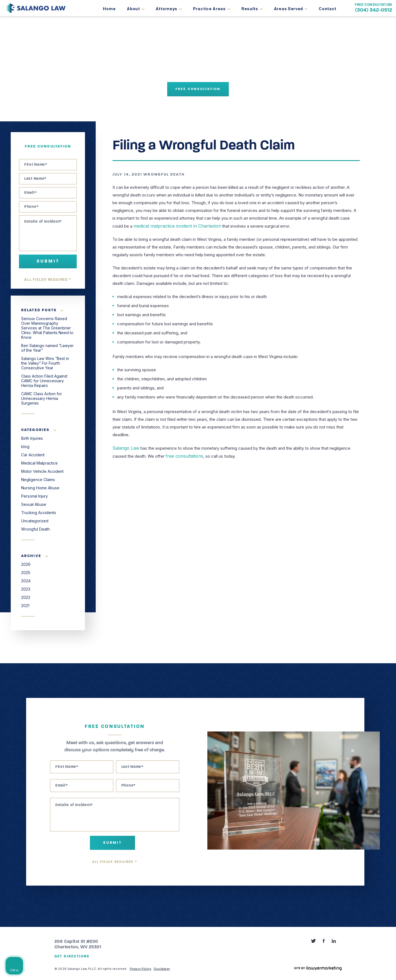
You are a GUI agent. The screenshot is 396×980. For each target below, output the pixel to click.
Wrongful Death (164, 175)
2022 (26, 597)
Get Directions (72, 956)
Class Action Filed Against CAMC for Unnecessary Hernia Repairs (44, 381)
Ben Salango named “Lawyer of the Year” (47, 348)
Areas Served (288, 9)
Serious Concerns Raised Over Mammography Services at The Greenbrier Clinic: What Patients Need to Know (47, 328)
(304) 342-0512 (374, 10)
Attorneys (167, 9)
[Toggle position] (366, 804)
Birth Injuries (32, 438)
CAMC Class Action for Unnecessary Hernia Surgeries (42, 398)
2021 (25, 606)
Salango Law (124, 448)
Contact (328, 9)
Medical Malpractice (39, 463)
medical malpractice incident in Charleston (173, 226)
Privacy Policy (141, 969)
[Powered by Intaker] (349, 968)
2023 (26, 589)
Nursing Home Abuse (40, 488)
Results (250, 9)
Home (109, 9)
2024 (26, 581)
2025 (26, 573)
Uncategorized (35, 521)
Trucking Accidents (39, 513)
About (133, 9)
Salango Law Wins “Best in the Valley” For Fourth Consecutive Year (45, 363)
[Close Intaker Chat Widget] (378, 804)
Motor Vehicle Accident (42, 471)
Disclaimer (162, 969)
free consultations (183, 455)
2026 (26, 564)
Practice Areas (209, 9)
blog (25, 447)
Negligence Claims (38, 480)
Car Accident (33, 455)
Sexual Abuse (34, 504)
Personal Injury (35, 496)
